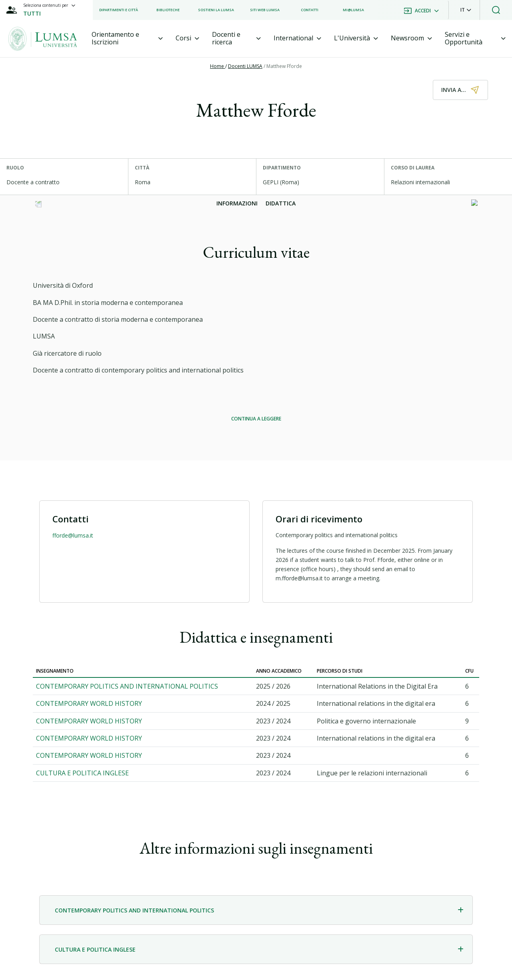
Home (218, 66)
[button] (466, 10)
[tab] (127, 38)
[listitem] (119, 10)
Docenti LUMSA (245, 66)
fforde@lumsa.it (73, 535)
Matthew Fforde (284, 66)
